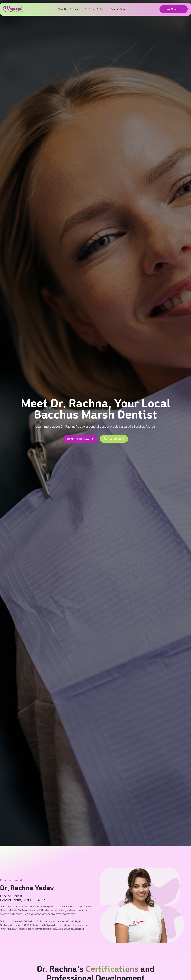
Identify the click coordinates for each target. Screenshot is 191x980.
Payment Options (119, 9)
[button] (114, 439)
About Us (62, 9)
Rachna (7, 921)
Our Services (102, 9)
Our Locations (76, 9)
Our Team (89, 9)
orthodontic (53, 910)
